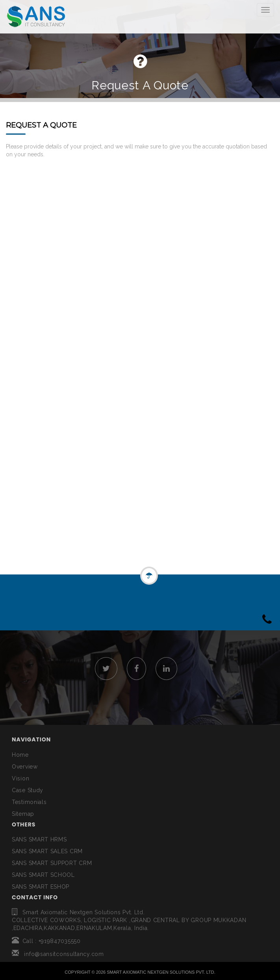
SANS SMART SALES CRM (47, 851)
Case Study (28, 790)
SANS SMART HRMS (39, 839)
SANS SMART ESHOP (41, 887)
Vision (20, 778)
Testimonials (29, 802)
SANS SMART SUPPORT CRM (52, 863)
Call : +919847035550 (46, 941)
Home (20, 755)
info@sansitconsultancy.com (58, 954)
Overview (25, 767)
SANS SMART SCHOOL (43, 875)
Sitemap (23, 814)
